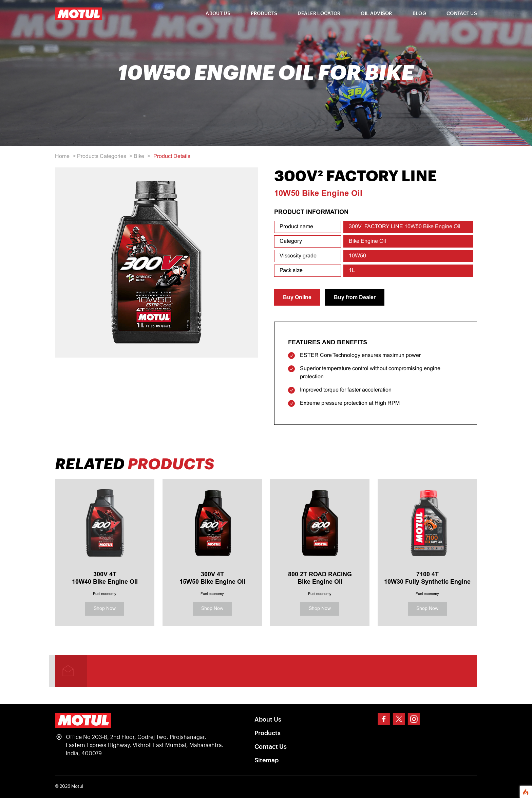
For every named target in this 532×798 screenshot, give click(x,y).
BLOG (419, 14)
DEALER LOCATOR (319, 14)
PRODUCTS (264, 14)
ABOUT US (218, 14)
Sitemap (267, 760)
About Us (268, 720)
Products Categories (102, 156)
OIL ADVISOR (376, 14)
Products (268, 733)
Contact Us (271, 747)
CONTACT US (462, 14)
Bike (139, 156)
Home (62, 156)
